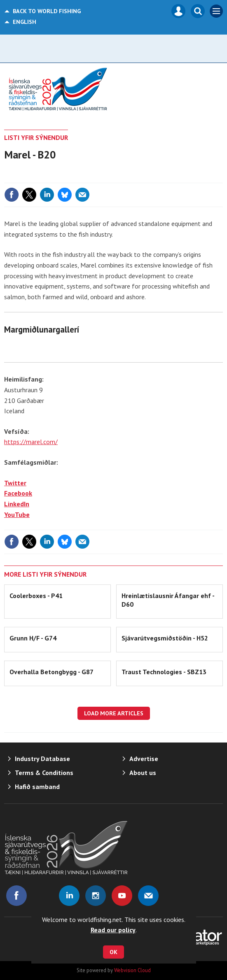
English (25, 22)
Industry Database (42, 759)
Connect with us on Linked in (69, 896)
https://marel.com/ (31, 442)
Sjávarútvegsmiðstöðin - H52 (165, 638)
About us (143, 773)
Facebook (18, 493)
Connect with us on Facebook (16, 896)
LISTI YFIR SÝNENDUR (36, 137)
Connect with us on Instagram (96, 896)
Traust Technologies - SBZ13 (164, 672)
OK (113, 952)
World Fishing (47, 11)
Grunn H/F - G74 (33, 638)
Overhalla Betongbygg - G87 (51, 672)
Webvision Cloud (132, 970)
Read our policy (113, 930)
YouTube (17, 514)
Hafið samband (37, 787)
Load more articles (114, 713)
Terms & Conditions (44, 773)
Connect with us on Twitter (43, 896)
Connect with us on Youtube (122, 896)
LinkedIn (17, 504)
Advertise (144, 759)
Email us (148, 896)
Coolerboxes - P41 (36, 596)
